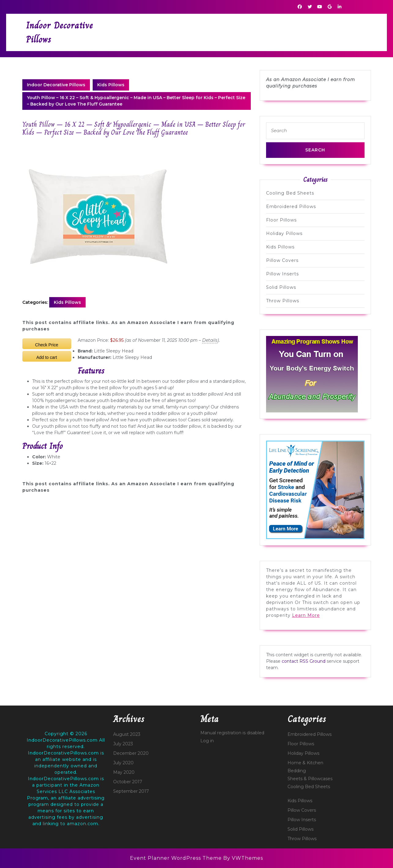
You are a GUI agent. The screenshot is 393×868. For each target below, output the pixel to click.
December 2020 (131, 753)
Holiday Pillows (284, 233)
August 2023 (127, 734)
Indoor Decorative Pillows (56, 85)
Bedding (297, 771)
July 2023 (123, 744)
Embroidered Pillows (291, 207)
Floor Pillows (281, 220)
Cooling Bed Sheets (290, 193)
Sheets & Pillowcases (310, 779)
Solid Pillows (281, 287)
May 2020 (124, 772)
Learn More (306, 615)
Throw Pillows (283, 301)
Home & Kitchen (305, 763)
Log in (207, 741)
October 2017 (128, 782)
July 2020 (123, 763)
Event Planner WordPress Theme (177, 858)
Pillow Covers (282, 260)
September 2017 (131, 791)
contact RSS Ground (304, 661)
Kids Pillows (111, 85)
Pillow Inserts (282, 274)
